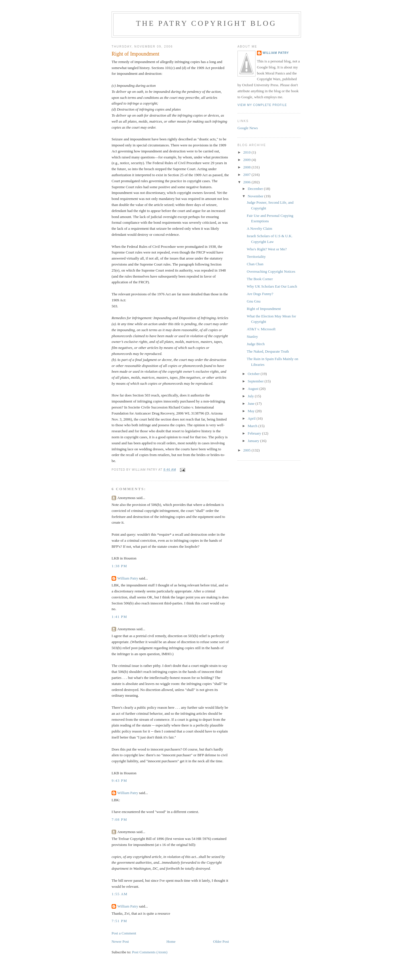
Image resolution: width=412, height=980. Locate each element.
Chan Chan (255, 264)
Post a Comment (124, 933)
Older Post (221, 941)
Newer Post (120, 941)
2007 (247, 175)
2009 (247, 160)
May (252, 411)
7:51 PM (119, 921)
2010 (247, 152)
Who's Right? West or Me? (267, 249)
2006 (247, 182)
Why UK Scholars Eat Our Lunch (272, 286)
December (256, 189)
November (256, 196)
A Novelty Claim (259, 228)
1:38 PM (119, 566)
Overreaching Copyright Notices (271, 271)
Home (171, 941)
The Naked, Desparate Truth (268, 351)
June (252, 403)
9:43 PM (119, 780)
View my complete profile (262, 105)
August (254, 389)
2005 (247, 450)
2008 (247, 167)
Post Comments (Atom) (150, 952)
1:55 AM (120, 894)
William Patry (128, 578)
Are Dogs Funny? (260, 294)
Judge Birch (255, 344)
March (253, 426)
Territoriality (256, 257)
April (252, 418)
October (254, 374)
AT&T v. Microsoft (261, 329)
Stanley (252, 336)
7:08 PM (119, 819)
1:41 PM (119, 617)
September (256, 381)
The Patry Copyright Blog (206, 23)
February (255, 433)
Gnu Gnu (253, 301)
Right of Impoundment (264, 309)
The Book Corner (260, 279)
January (254, 441)
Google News (248, 128)
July (251, 396)
